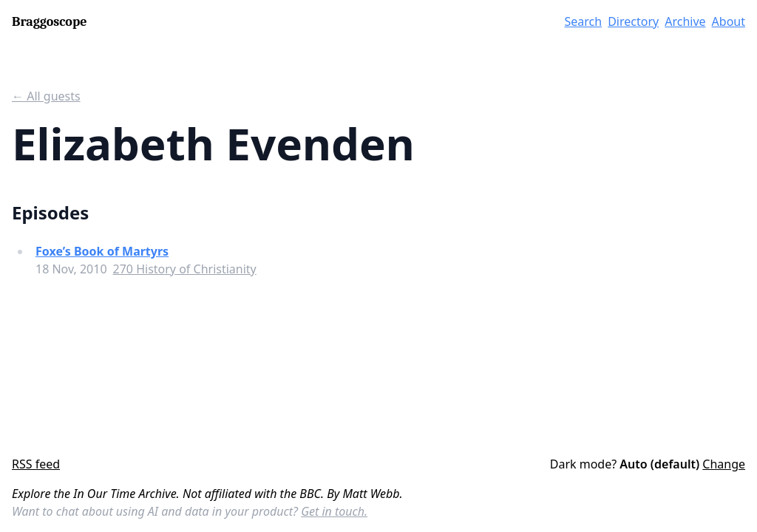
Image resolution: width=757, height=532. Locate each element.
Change (724, 464)
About (729, 21)
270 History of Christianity (185, 269)
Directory (633, 21)
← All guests (46, 96)
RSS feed (36, 464)
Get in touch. (334, 511)
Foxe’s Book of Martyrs (102, 251)
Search (584, 21)
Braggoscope (49, 22)
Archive (685, 21)
